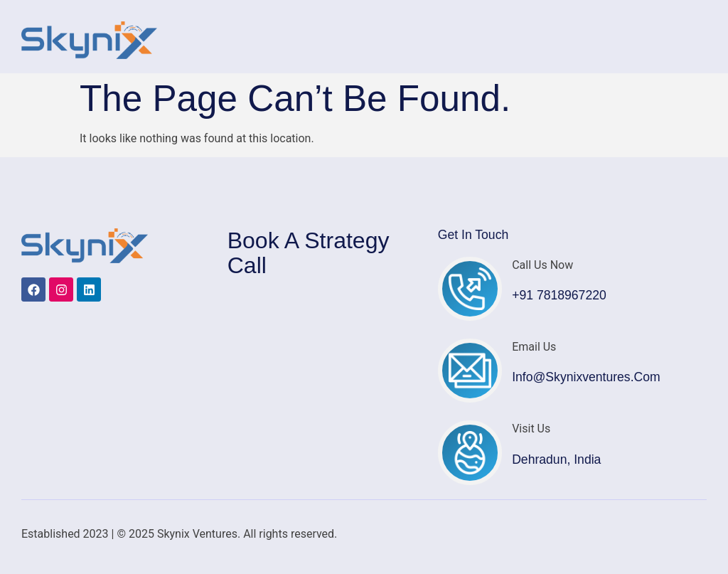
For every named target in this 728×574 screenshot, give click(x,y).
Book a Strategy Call (309, 253)
